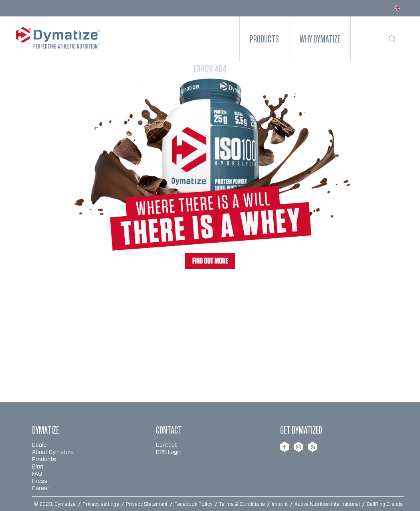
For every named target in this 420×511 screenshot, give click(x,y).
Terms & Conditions (243, 504)
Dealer (40, 445)
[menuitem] (264, 39)
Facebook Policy (194, 504)
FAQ (37, 474)
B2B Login (169, 452)
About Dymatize (53, 452)
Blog (38, 467)
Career (41, 489)
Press (40, 481)
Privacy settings (101, 504)
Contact (167, 445)
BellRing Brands (385, 504)
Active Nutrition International (328, 504)
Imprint (280, 504)
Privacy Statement (147, 504)
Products (44, 460)
